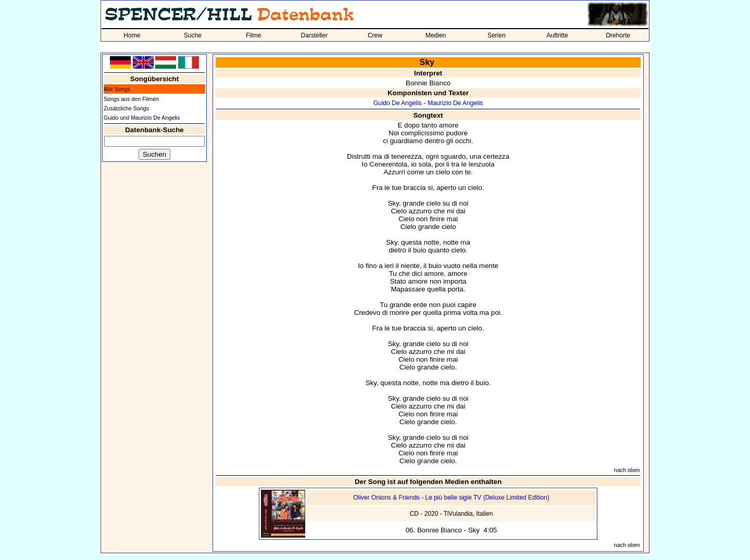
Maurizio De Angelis (455, 103)
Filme (253, 35)
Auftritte (557, 35)
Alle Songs (117, 89)
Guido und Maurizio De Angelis (142, 118)
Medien (436, 35)
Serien (497, 35)
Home (132, 35)
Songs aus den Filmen (131, 99)
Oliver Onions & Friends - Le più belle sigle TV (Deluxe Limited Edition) (451, 498)
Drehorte (618, 35)
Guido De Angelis (398, 103)
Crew (375, 35)
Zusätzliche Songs (126, 108)
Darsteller (314, 35)
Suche (193, 35)
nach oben (627, 470)
